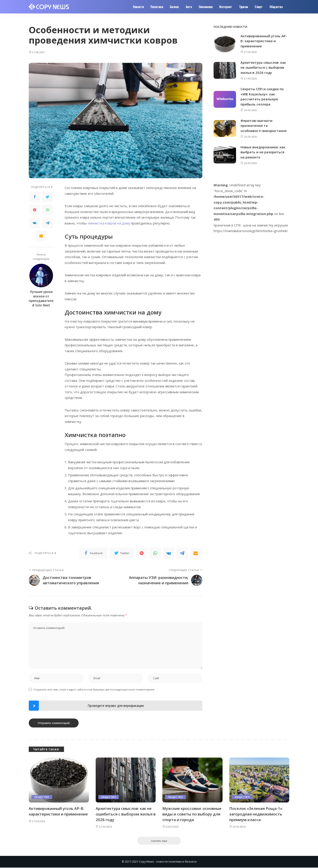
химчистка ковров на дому (109, 223)
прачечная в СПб (227, 225)
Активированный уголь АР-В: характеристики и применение (264, 41)
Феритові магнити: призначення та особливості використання (264, 126)
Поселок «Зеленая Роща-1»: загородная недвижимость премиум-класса (256, 814)
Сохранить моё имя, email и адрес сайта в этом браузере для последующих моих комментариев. (94, 690)
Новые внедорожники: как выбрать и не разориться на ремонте (263, 152)
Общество (42, 797)
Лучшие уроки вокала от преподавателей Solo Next (41, 299)
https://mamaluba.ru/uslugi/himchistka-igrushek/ (251, 231)
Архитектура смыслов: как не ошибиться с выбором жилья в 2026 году (263, 67)
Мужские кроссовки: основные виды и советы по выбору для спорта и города (192, 814)
